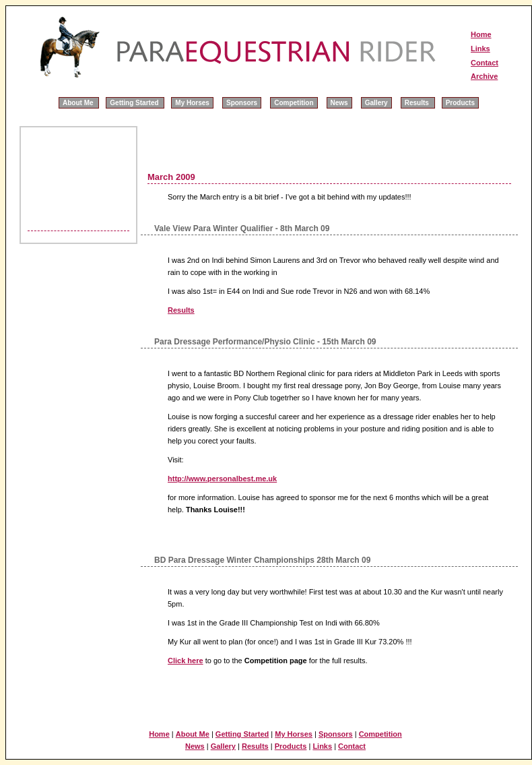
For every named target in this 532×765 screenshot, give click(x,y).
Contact (485, 63)
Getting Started (135, 103)
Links (480, 49)
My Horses (192, 103)
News (339, 103)
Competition (294, 103)
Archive (484, 76)
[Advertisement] (63, 170)
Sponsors (242, 103)
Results (418, 103)
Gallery (376, 103)
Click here (186, 661)
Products (460, 103)
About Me (79, 103)
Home (481, 34)
